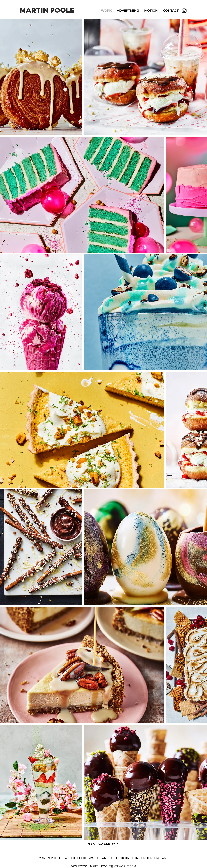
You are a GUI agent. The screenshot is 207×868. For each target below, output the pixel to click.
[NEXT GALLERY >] (103, 844)
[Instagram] (184, 11)
